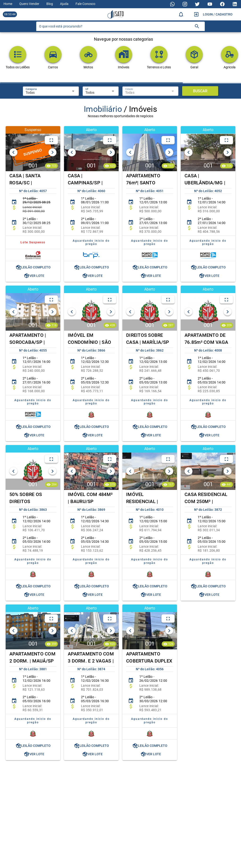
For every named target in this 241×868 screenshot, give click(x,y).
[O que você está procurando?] (115, 26)
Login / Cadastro (218, 14)
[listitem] (33, 205)
